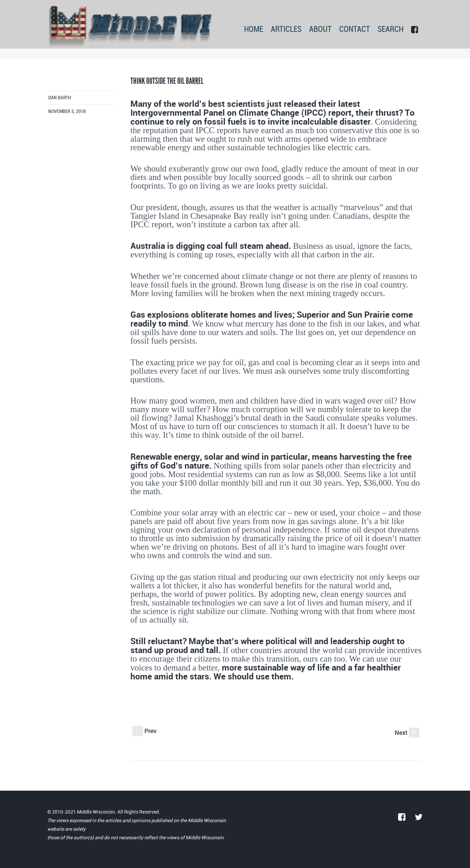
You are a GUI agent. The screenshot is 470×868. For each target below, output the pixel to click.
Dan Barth (60, 98)
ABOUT (320, 30)
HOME (254, 30)
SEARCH (391, 30)
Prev (144, 731)
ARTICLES (286, 30)
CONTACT (355, 30)
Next (407, 732)
